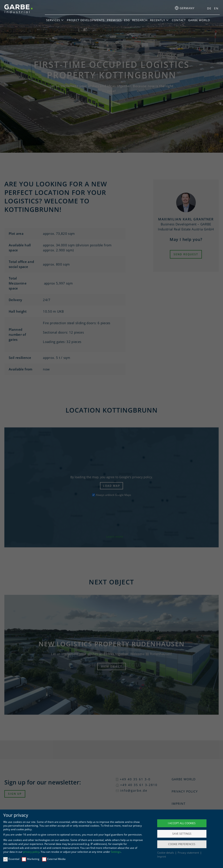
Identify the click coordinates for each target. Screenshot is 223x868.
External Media (54, 859)
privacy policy (31, 852)
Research (140, 20)
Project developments (86, 20)
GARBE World (199, 20)
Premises (114, 20)
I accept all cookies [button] (182, 823)
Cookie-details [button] (166, 853)
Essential (11, 859)
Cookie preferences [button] (182, 844)
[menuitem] (208, 8)
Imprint (162, 857)
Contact (179, 20)
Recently (158, 20)
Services (53, 20)
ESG (127, 20)
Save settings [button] (182, 834)
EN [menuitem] (216, 8)
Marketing (31, 859)
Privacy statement (189, 853)
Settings (116, 852)
